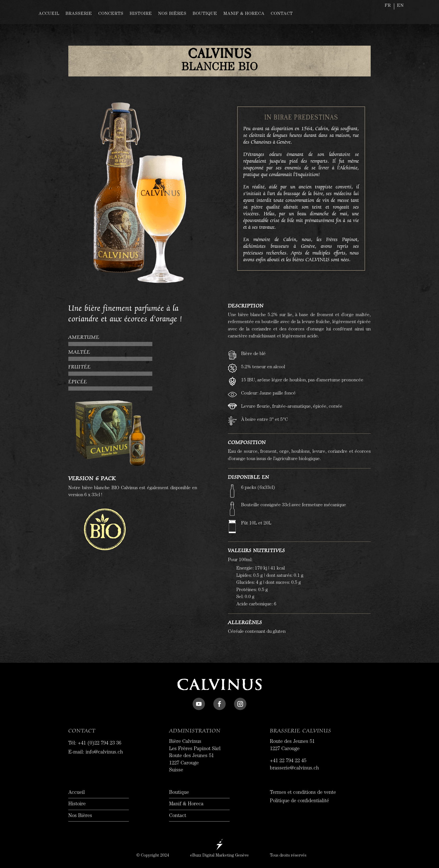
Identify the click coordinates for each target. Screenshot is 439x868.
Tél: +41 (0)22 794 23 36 (95, 744)
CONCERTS (111, 14)
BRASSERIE (79, 14)
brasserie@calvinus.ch (294, 769)
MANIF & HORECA (244, 14)
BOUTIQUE (205, 14)
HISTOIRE (141, 14)
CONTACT (282, 14)
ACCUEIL (49, 14)
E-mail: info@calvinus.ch (96, 753)
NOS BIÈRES (172, 14)
